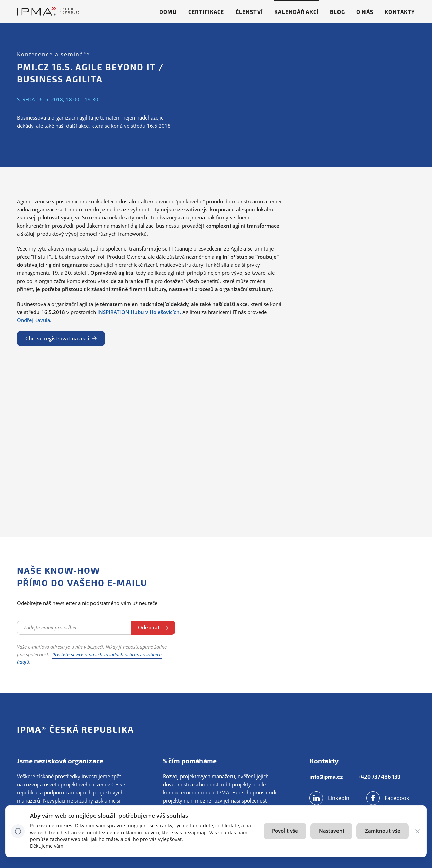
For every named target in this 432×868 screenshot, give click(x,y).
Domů (168, 12)
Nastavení (331, 831)
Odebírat (149, 627)
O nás (365, 12)
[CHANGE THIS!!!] (417, 831)
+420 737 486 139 (379, 776)
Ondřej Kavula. (34, 320)
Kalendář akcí (296, 12)
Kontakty (400, 12)
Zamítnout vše (383, 831)
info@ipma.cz (326, 776)
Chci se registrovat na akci (57, 338)
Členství (249, 12)
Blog (337, 12)
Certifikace (206, 12)
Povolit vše (285, 831)
